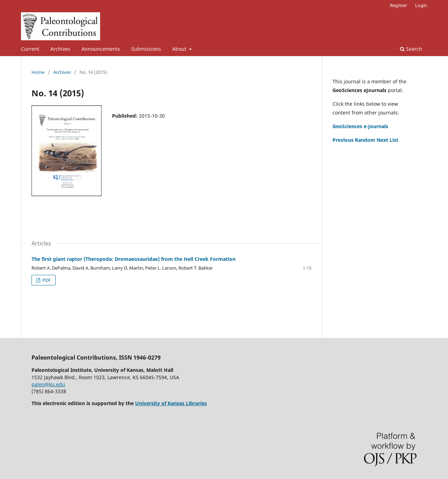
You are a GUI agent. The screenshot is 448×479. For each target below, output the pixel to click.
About (180, 49)
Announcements (101, 49)
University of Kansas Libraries (171, 403)
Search (411, 49)
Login (421, 5)
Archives (60, 49)
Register (398, 5)
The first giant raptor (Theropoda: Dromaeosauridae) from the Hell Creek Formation (134, 259)
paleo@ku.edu (48, 384)
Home (38, 72)
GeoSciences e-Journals (360, 126)
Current (30, 49)
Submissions (146, 49)
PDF (46, 280)
